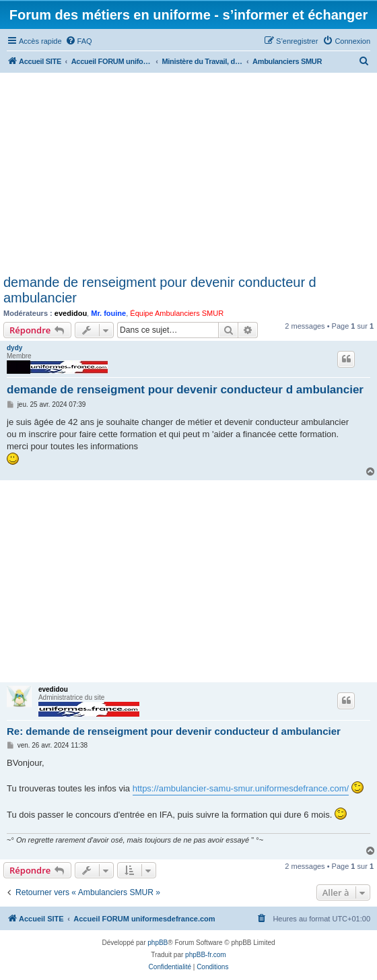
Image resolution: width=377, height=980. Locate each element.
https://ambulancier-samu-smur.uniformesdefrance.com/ (241, 788)
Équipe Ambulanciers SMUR (177, 313)
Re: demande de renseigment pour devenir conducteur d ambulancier (174, 731)
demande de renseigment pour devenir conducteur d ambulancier (160, 290)
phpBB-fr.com (206, 955)
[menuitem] (79, 41)
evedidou (71, 313)
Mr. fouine (108, 313)
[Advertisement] (188, 174)
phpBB (158, 943)
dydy (14, 348)
